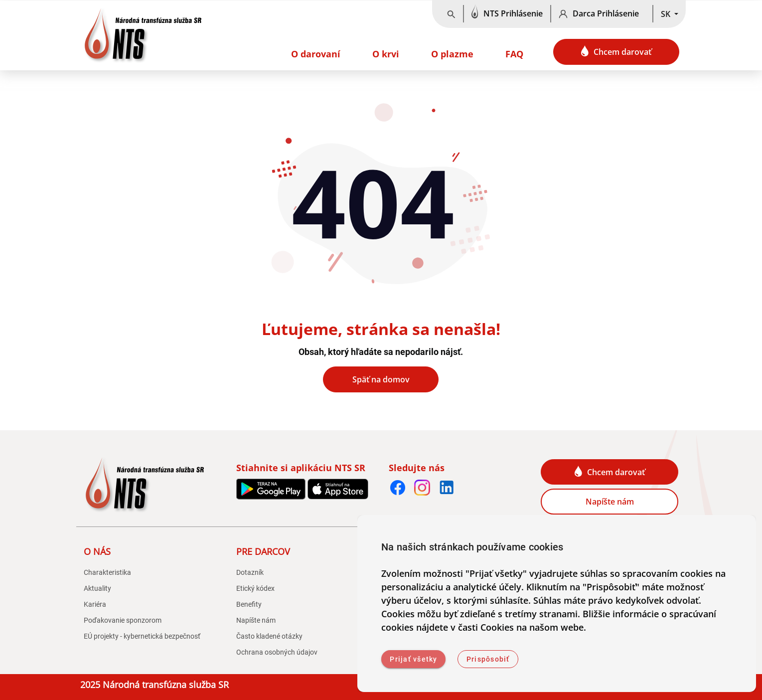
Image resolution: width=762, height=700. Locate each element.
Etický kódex (255, 588)
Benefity (249, 604)
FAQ (514, 54)
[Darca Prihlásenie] (602, 14)
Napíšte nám (610, 502)
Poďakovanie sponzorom (123, 620)
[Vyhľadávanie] (451, 14)
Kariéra (95, 604)
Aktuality (97, 588)
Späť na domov (381, 379)
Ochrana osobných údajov (277, 652)
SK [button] (667, 14)
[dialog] (557, 604)
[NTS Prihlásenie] (507, 14)
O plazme (452, 54)
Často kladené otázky (269, 636)
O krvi (386, 54)
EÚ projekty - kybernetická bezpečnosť (142, 636)
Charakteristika (107, 572)
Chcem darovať (616, 51)
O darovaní (316, 54)
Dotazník (250, 572)
